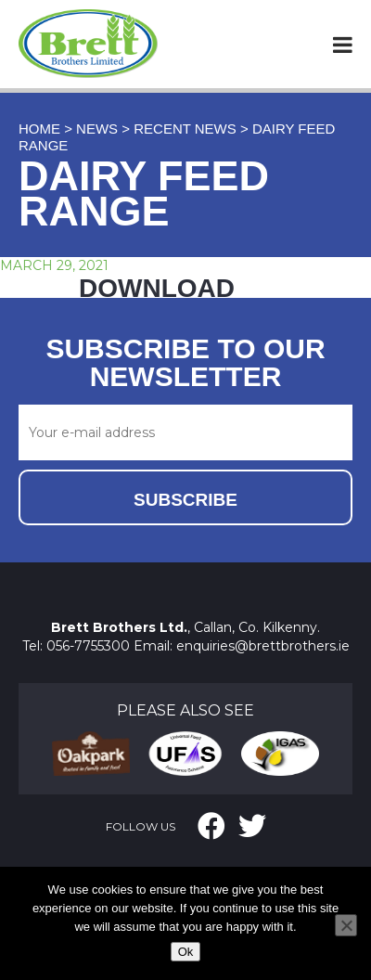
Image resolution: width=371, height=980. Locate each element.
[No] (346, 925)
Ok (186, 952)
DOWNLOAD (157, 288)
